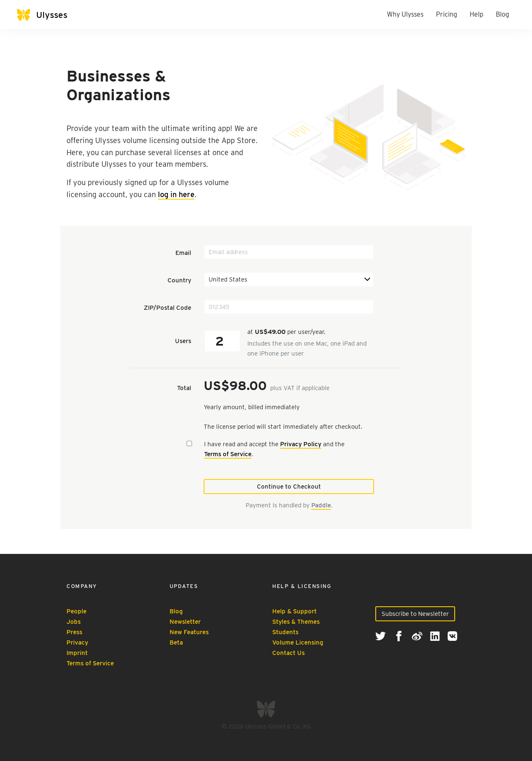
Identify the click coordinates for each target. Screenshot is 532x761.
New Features (189, 632)
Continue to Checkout (289, 487)
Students (285, 632)
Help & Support (294, 611)
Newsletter (185, 622)
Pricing (447, 14)
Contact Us (288, 653)
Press (74, 632)
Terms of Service (228, 454)
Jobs (74, 622)
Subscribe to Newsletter (415, 614)
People (76, 611)
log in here (176, 194)
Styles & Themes (296, 622)
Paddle (321, 505)
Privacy (77, 642)
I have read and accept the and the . (274, 449)
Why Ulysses (405, 14)
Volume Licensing (298, 642)
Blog (502, 14)
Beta (176, 642)
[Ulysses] (42, 15)
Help (477, 14)
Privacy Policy (301, 444)
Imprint (77, 653)
